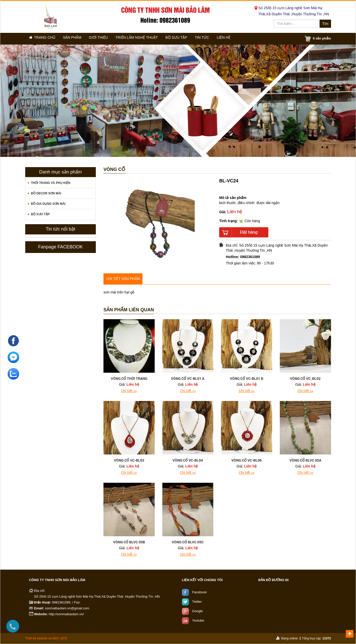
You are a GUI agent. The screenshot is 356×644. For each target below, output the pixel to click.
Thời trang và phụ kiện (51, 183)
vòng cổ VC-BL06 (247, 460)
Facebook (199, 592)
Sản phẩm (77, 39)
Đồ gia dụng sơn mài (48, 204)
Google (197, 611)
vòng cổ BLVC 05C (188, 542)
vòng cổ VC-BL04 (188, 460)
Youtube (198, 620)
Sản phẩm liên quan (129, 310)
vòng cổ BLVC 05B (129, 542)
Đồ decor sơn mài (46, 193)
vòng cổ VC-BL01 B (247, 378)
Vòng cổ (114, 170)
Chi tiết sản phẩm (123, 279)
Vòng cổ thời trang (129, 378)
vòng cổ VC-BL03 (129, 460)
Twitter (197, 602)
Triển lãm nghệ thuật (146, 39)
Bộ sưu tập (188, 39)
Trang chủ (44, 39)
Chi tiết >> (129, 391)
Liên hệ (242, 39)
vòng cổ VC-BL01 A (188, 378)
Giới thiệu (106, 39)
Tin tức (217, 39)
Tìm (325, 24)
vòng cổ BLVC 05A (305, 460)
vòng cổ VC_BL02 (305, 378)
